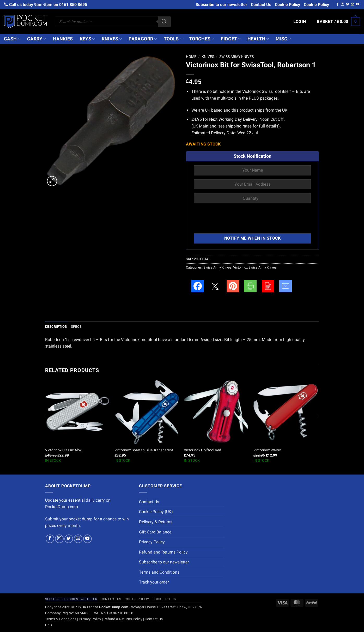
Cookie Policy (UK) (156, 512)
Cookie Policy (287, 5)
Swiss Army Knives (236, 57)
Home (191, 57)
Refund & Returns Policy (123, 619)
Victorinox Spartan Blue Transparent (144, 450)
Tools (173, 39)
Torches (202, 39)
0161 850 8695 (73, 5)
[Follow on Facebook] (338, 4)
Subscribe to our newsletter (221, 5)
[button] (300, 22)
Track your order (154, 582)
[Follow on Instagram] (343, 4)
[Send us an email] (353, 4)
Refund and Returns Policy (163, 552)
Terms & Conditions (61, 619)
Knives (112, 39)
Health (258, 39)
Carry (37, 39)
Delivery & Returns (156, 522)
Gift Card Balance (155, 532)
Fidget (231, 39)
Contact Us (261, 5)
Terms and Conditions (159, 572)
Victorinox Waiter (267, 450)
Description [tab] (56, 327)
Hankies (63, 39)
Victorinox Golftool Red (202, 450)
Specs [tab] (76, 327)
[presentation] (234, 219)
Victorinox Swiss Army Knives (255, 267)
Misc (283, 39)
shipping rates (239, 126)
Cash (12, 39)
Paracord (143, 39)
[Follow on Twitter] (348, 4)
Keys (87, 39)
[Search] (164, 22)
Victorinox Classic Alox (63, 450)
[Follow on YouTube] (357, 4)
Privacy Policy (152, 542)
